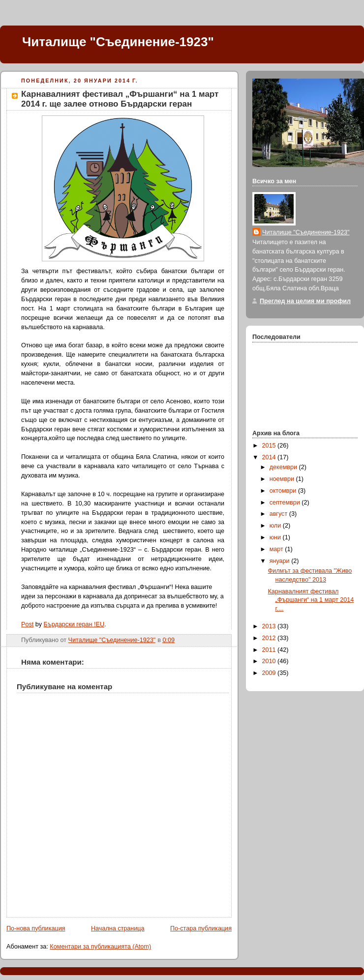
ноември (283, 479)
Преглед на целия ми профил (305, 301)
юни (276, 537)
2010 (270, 661)
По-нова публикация (36, 928)
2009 (270, 673)
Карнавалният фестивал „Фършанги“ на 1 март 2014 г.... (311, 600)
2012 (270, 638)
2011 (270, 650)
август (279, 514)
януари (281, 561)
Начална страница (118, 928)
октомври (284, 491)
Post (27, 624)
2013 (270, 626)
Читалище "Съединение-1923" (118, 42)
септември (286, 503)
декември (284, 467)
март (277, 549)
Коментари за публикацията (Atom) (100, 947)
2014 (270, 457)
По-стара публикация (201, 928)
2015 (270, 446)
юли (276, 526)
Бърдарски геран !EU (74, 624)
